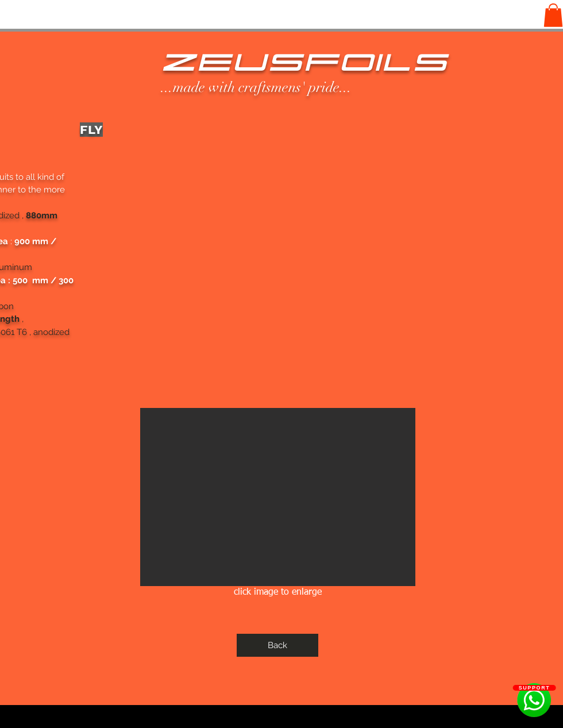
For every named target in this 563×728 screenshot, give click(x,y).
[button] (553, 15)
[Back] (277, 645)
